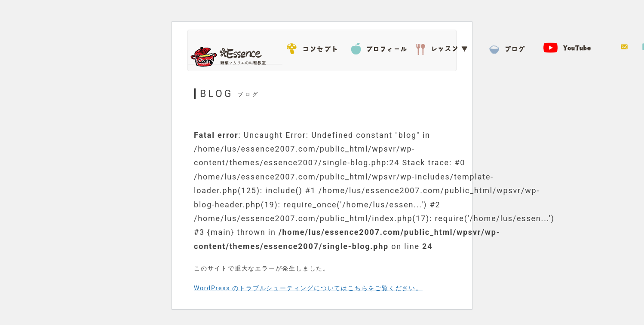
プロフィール (379, 47)
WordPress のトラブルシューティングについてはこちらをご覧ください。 (308, 288)
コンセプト (315, 47)
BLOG (508, 47)
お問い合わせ (624, 47)
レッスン (444, 47)
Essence (231, 56)
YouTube (573, 47)
